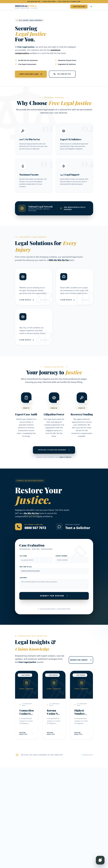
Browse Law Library (81, 660)
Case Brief (23, 578)
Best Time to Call (26, 567)
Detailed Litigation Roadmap (54, 450)
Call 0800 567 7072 (62, 74)
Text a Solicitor (78, 528)
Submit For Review (54, 596)
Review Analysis (27, 733)
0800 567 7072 (35, 528)
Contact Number (61, 556)
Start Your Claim (79, 6)
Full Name (23, 556)
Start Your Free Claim (31, 74)
